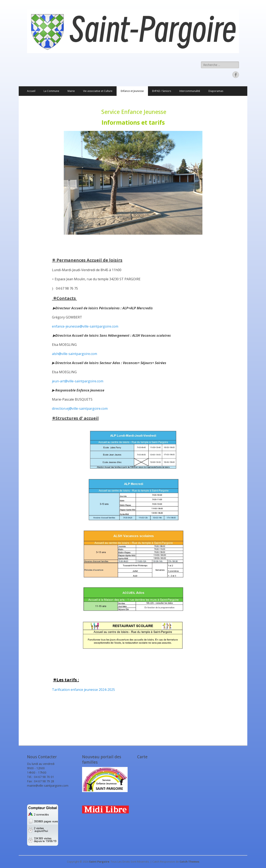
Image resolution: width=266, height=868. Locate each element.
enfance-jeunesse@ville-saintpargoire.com (85, 326)
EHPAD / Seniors (162, 91)
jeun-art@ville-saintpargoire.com (78, 381)
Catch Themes (189, 862)
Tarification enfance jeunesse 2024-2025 (83, 690)
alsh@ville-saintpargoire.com (75, 354)
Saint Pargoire (99, 862)
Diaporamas (216, 91)
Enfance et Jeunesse (132, 91)
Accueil (31, 91)
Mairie (71, 91)
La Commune (51, 91)
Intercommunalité (190, 91)
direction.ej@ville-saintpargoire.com (80, 408)
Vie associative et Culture (98, 91)
